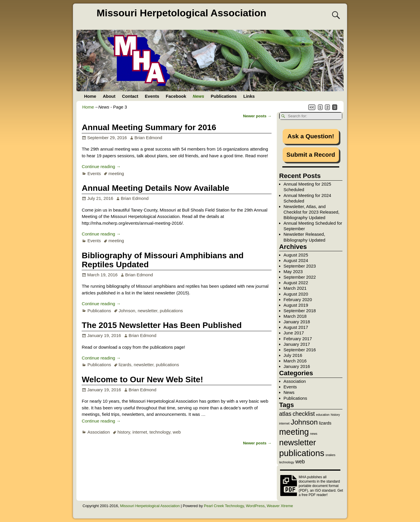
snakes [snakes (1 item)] (330, 455)
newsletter (148, 311)
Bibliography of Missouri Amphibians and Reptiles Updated (163, 260)
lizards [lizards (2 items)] (325, 423)
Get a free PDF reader (321, 493)
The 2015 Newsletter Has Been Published (162, 325)
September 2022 (300, 277)
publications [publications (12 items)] (302, 453)
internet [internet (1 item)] (284, 423)
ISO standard (325, 490)
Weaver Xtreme (280, 506)
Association (99, 432)
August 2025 (296, 255)
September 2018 (300, 311)
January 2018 (297, 322)
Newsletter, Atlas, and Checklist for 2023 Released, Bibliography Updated (311, 212)
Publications (224, 96)
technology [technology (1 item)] (287, 462)
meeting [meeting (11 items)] (294, 432)
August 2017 (296, 327)
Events (152, 96)
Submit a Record (311, 154)
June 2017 (294, 333)
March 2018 (295, 316)
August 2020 (296, 294)
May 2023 (293, 272)
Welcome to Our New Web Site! (142, 379)
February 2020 (298, 300)
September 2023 (300, 266)
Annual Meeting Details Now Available (155, 188)
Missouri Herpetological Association (181, 13)
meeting (116, 173)
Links (249, 96)
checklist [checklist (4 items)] (304, 414)
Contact (130, 96)
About (109, 96)
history (124, 432)
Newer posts (257, 116)
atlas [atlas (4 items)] (285, 414)
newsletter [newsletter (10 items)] (297, 442)
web (177, 432)
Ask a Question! (311, 136)
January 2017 (297, 344)
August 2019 (296, 305)
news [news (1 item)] (314, 434)
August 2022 (296, 283)
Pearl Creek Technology (224, 506)
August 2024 (296, 260)
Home (90, 96)
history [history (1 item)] (335, 415)
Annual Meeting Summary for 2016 (149, 127)
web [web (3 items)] (300, 462)
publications (171, 311)
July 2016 (293, 355)
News (198, 96)
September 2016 (300, 350)
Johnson (127, 311)
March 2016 (295, 361)
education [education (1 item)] (323, 415)
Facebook (176, 96)
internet (140, 432)
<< (312, 107)
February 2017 (298, 339)
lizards (125, 365)
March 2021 (295, 288)
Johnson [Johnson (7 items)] (304, 422)
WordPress (255, 506)
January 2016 (297, 366)
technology (160, 432)
